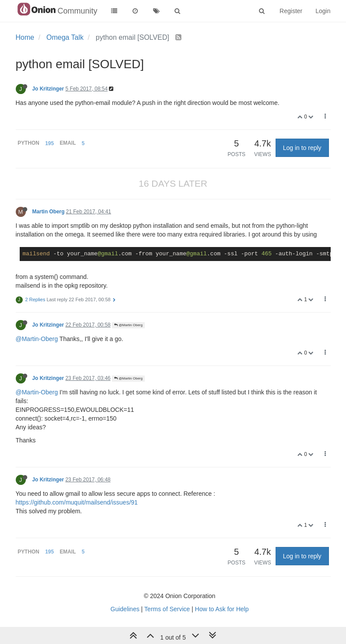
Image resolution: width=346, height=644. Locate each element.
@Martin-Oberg (37, 339)
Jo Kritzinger (48, 89)
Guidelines (125, 609)
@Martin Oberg (128, 325)
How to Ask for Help (222, 609)
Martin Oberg (49, 212)
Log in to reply (302, 148)
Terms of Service (167, 609)
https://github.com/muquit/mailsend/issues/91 (77, 502)
